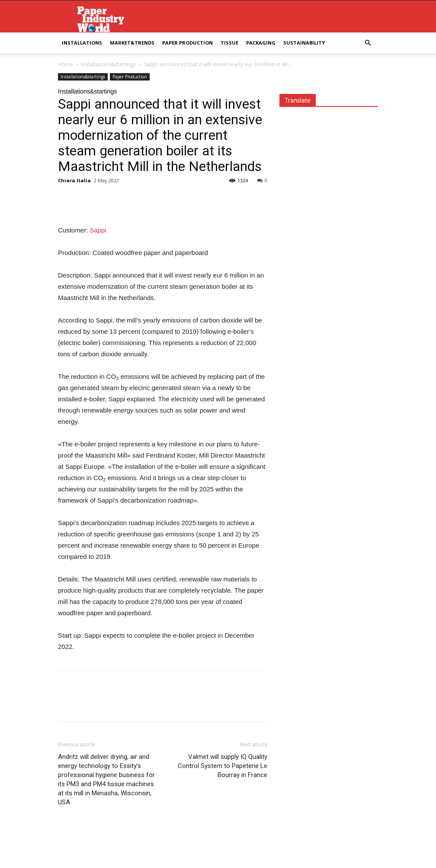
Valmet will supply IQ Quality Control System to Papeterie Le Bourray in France (223, 766)
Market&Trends (132, 43)
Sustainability (304, 43)
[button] (368, 43)
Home (66, 64)
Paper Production (188, 43)
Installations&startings (109, 64)
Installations (82, 43)
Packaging (261, 43)
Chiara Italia (74, 180)
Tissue (229, 43)
